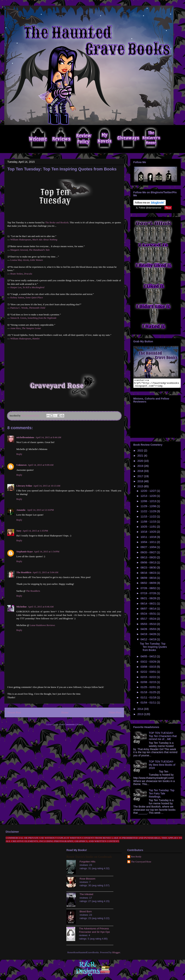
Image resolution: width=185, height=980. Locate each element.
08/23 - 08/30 (149, 569)
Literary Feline (24, 486)
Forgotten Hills (87, 863)
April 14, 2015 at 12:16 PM (40, 510)
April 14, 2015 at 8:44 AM (48, 437)
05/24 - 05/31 (149, 615)
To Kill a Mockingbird (34, 287)
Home (65, 712)
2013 (141, 716)
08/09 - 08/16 (149, 580)
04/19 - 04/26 (149, 636)
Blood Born (86, 913)
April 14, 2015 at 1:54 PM (47, 551)
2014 (141, 711)
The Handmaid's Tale (39, 250)
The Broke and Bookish (57, 222)
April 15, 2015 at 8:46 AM (41, 607)
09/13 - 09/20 (149, 559)
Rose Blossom (87, 880)
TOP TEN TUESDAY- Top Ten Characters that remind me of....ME (163, 738)
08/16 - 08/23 (149, 574)
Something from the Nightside (42, 318)
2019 (141, 468)
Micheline (22, 607)
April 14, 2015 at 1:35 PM (35, 531)
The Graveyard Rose (141, 863)
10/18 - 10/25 (149, 533)
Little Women (36, 260)
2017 (141, 478)
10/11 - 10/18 (149, 539)
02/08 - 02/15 (149, 684)
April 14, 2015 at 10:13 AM (47, 486)
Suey (19, 531)
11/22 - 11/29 (149, 513)
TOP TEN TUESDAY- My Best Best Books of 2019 (162, 766)
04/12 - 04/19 (149, 641)
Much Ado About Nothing (45, 240)
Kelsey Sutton (17, 297)
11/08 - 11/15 (149, 523)
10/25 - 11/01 (149, 528)
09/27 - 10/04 (149, 549)
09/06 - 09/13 (149, 564)
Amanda (21, 510)
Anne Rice (16, 328)
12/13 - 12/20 (149, 498)
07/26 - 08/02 (149, 590)
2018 (141, 473)
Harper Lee (16, 287)
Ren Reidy (136, 858)
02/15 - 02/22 (149, 679)
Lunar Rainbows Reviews (42, 625)
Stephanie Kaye (25, 551)
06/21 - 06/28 (149, 600)
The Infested (86, 896)
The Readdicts (24, 572)
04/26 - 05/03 (149, 631)
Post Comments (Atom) (71, 724)
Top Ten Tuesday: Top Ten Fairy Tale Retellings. (162, 795)
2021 (141, 457)
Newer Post (14, 712)
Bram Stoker (17, 274)
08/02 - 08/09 (149, 585)
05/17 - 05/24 (149, 620)
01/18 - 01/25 (149, 694)
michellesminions (25, 437)
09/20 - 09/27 (149, 554)
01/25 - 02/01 (149, 689)
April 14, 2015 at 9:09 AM (41, 465)
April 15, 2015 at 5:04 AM (45, 572)
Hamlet (36, 339)
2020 (141, 463)
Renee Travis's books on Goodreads (89, 858)
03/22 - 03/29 (149, 663)
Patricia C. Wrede (19, 308)
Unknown (21, 465)
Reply (19, 454)
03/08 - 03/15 (149, 668)
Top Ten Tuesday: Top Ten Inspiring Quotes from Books (153, 649)
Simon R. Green (18, 318)
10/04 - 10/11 (149, 544)
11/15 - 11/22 (149, 518)
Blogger (116, 954)
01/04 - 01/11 (149, 704)
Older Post (115, 712)
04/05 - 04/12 (149, 658)
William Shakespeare (21, 240)
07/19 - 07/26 (149, 595)
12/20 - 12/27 (149, 493)
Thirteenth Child (37, 308)
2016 (141, 483)
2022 (141, 452)
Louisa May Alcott (20, 260)
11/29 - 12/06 (149, 508)
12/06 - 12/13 (149, 503)
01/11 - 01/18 (149, 699)
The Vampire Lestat (31, 328)
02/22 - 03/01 (149, 673)
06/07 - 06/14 (149, 610)
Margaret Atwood (19, 250)
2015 (141, 488)
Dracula (28, 274)
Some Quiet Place (34, 297)
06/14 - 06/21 (149, 605)
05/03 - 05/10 (149, 626)
